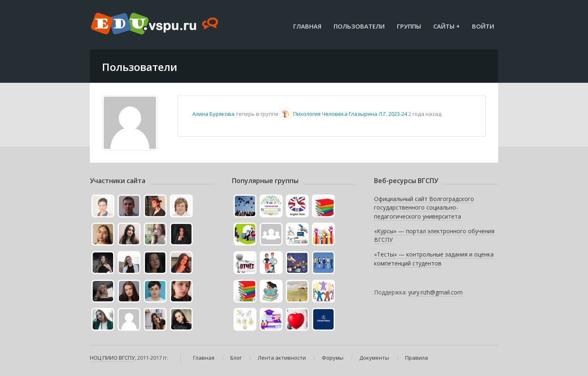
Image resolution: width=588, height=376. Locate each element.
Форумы (333, 358)
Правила (416, 358)
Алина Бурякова (213, 114)
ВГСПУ (127, 358)
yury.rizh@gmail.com (435, 292)
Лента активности (282, 358)
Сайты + (447, 26)
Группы (409, 26)
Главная (307, 26)
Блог (236, 358)
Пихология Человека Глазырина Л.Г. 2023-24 (350, 114)
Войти (483, 26)
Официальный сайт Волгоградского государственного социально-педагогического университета (424, 208)
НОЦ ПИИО (104, 358)
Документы (374, 358)
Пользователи (359, 26)
